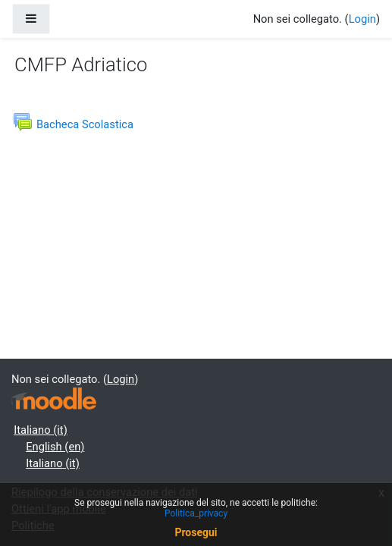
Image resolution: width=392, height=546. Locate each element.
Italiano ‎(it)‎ (41, 430)
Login (362, 19)
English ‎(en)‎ (55, 447)
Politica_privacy (196, 513)
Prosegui (196, 532)
